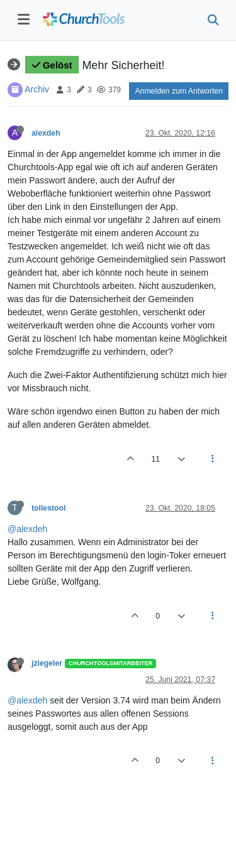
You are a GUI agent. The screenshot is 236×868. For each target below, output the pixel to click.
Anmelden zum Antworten (179, 91)
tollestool (48, 508)
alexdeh (46, 133)
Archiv (37, 89)
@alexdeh (27, 529)
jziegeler (47, 663)
